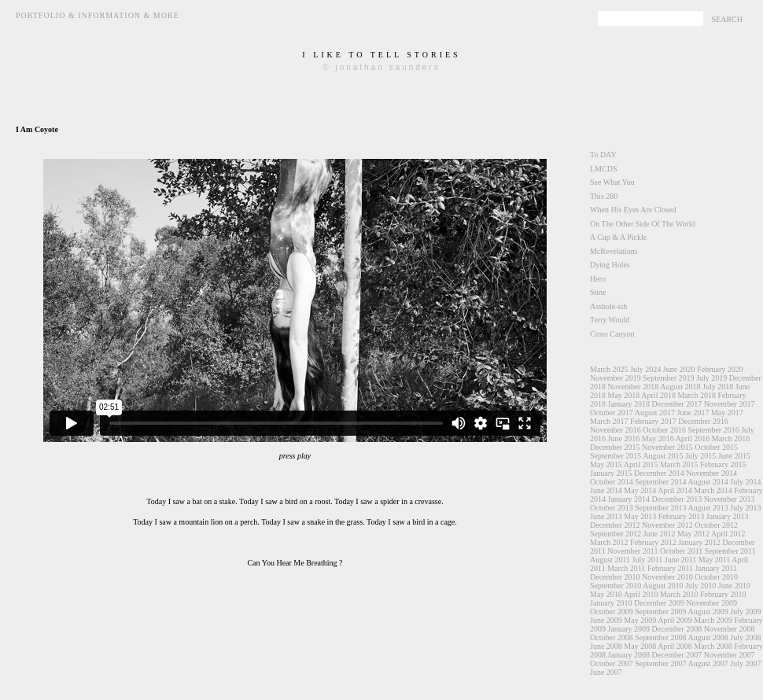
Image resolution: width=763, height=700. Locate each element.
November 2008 (730, 629)
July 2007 (745, 663)
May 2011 (714, 560)
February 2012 (653, 542)
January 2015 (611, 473)
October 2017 (612, 413)
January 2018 (629, 404)
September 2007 (660, 663)
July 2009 (745, 612)
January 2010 (611, 603)
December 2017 (677, 404)
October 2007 (612, 663)
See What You (612, 182)
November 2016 (616, 430)
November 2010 (667, 577)
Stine (598, 292)
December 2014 (659, 473)
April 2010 (641, 594)
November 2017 (730, 404)
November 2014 (711, 473)
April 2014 (675, 490)
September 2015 (616, 456)
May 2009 (640, 620)
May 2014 (640, 490)
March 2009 (713, 620)
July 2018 (718, 387)
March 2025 (609, 369)
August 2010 (663, 586)
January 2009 (629, 629)
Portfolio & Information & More (98, 15)
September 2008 (660, 637)
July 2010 (700, 586)
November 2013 (730, 499)
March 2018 (697, 395)
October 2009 (612, 612)
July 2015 (700, 456)
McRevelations (614, 251)
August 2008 (708, 637)
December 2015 (615, 447)
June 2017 (693, 413)
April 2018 (658, 395)
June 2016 (624, 438)
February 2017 (653, 421)
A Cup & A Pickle (618, 237)
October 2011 (681, 551)
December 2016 (703, 421)
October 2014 (612, 482)
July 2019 (711, 378)
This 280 (604, 196)
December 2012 (615, 525)
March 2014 (713, 490)
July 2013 (745, 508)
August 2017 (655, 413)
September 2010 (616, 586)
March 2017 (609, 421)
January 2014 (629, 499)
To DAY (603, 155)
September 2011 (730, 551)
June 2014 (606, 490)
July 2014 (745, 482)
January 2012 (699, 542)
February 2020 (720, 369)
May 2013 (640, 516)
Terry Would (610, 320)
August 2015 (663, 456)
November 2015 (667, 447)
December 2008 (677, 629)
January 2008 (629, 655)
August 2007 (708, 663)
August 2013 (708, 508)
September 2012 (616, 534)
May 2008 (640, 646)
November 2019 (616, 378)
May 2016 (658, 438)
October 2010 (716, 577)
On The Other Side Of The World (643, 224)
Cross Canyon (612, 334)
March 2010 (679, 594)
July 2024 (645, 369)
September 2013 (660, 508)
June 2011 (680, 560)
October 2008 (612, 637)
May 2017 (727, 413)
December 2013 (677, 499)
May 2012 (693, 534)
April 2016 (693, 438)
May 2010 (606, 594)
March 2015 (679, 464)
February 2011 (670, 568)
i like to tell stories (381, 55)
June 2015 (734, 456)
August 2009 (708, 612)
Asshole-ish (608, 306)
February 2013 (682, 516)
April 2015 (641, 464)
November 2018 (634, 387)
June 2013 (606, 516)
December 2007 (677, 655)
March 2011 (626, 568)
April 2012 (728, 534)
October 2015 (716, 447)
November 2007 (730, 655)
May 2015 (606, 464)
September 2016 (713, 430)
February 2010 (723, 594)
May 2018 (624, 395)
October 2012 (716, 525)
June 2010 (734, 586)
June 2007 (606, 672)
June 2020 (679, 369)
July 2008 (745, 637)
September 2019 (668, 378)
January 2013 (728, 516)
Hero (598, 279)
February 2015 (723, 464)
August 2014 (708, 482)
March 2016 (731, 438)
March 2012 (609, 542)
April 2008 (675, 646)
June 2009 (606, 620)
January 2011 (716, 568)
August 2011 (610, 560)
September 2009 (660, 612)
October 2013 (612, 508)
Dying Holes (610, 265)
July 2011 (648, 560)
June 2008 (606, 646)
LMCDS (603, 169)
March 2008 (713, 646)
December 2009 (659, 603)
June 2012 (660, 534)
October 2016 (664, 430)
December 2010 (615, 577)
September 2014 (660, 482)
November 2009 (711, 603)
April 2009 (675, 620)
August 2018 (680, 387)
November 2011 (632, 551)
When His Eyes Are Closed (633, 210)
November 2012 (667, 525)
